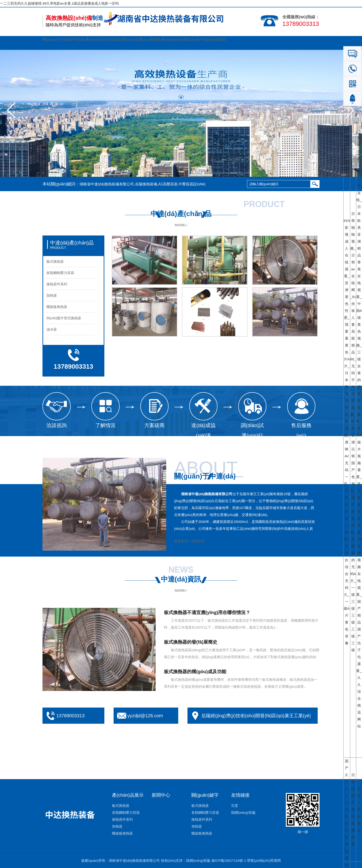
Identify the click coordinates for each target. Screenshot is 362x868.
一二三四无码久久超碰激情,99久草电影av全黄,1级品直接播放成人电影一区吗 (59, 3)
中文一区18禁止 (359, 809)
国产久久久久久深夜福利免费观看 (347, 809)
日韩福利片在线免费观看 (353, 809)
